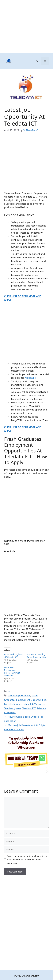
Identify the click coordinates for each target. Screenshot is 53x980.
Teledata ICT (29, 708)
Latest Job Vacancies (34, 704)
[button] (38, 61)
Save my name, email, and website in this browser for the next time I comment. (27, 859)
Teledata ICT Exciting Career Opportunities (36, 656)
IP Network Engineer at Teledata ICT (13, 656)
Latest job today (13, 704)
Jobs (10, 691)
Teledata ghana (13, 708)
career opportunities (19, 696)
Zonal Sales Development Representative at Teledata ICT (12, 671)
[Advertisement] (26, 27)
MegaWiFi (30, 378)
